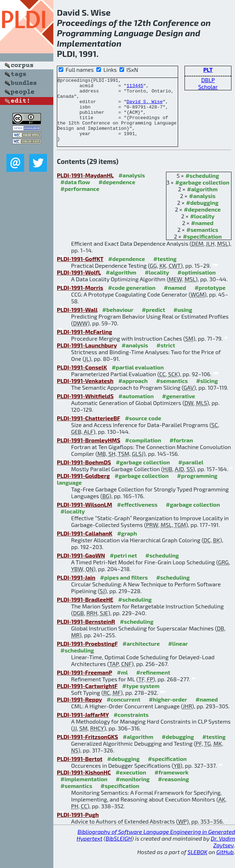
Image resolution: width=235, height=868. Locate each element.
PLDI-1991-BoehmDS (84, 475)
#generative (179, 409)
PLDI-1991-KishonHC (84, 785)
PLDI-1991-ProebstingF (87, 656)
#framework (172, 785)
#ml (122, 685)
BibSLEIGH (119, 851)
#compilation (143, 453)
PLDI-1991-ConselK (82, 380)
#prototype (210, 300)
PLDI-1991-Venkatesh (85, 393)
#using (183, 322)
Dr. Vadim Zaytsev (223, 854)
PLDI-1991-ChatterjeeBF (89, 431)
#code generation (132, 300)
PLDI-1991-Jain (76, 590)
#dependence (202, 222)
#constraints (131, 727)
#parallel (191, 475)
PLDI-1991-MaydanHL (85, 188)
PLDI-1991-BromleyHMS (89, 453)
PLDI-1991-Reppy (79, 712)
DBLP (208, 80)
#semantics (202, 242)
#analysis (202, 209)
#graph (127, 546)
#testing (165, 271)
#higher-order (168, 712)
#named (202, 236)
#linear (178, 656)
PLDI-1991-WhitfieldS (85, 409)
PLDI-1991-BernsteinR (86, 634)
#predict (153, 322)
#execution (131, 785)
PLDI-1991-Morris (80, 300)
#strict (166, 358)
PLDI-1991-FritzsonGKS (87, 749)
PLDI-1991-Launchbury (87, 358)
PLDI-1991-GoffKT (80, 271)
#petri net (124, 568)
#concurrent (124, 712)
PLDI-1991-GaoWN (81, 568)
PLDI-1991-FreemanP (84, 685)
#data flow (75, 195)
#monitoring (133, 792)
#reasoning (173, 792)
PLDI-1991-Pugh (78, 827)
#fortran (181, 453)
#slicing (207, 393)
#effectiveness (137, 517)
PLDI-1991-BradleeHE (85, 612)
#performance (80, 201)
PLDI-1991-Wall (77, 322)
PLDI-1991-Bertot (80, 771)
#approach (133, 393)
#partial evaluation (138, 380)
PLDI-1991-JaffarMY (83, 727)
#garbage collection (202, 195)
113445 (135, 87)
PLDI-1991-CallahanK (85, 546)
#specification (202, 249)
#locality (202, 229)
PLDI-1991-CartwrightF (87, 699)
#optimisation (197, 285)
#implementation (84, 792)
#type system (141, 699)
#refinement (153, 685)
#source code (143, 431)
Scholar (208, 87)
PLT (208, 70)
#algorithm (202, 202)
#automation (136, 409)
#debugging (202, 215)
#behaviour (118, 322)
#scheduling (202, 188)
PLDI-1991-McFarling (84, 344)
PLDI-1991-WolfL (79, 285)
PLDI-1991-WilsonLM (84, 517)
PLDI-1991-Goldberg (83, 488)
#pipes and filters (124, 590)
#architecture (141, 656)
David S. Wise (145, 107)
